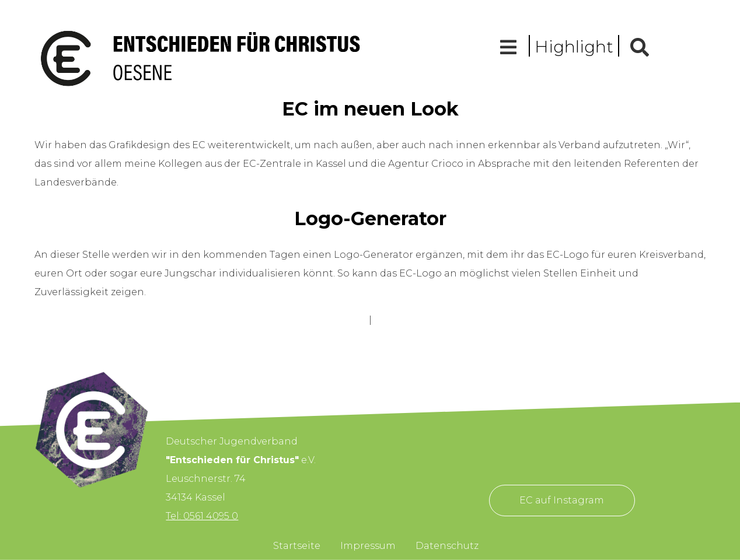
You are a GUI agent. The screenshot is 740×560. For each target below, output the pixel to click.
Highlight (574, 47)
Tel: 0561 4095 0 (202, 516)
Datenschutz (447, 546)
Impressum (368, 546)
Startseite (297, 546)
